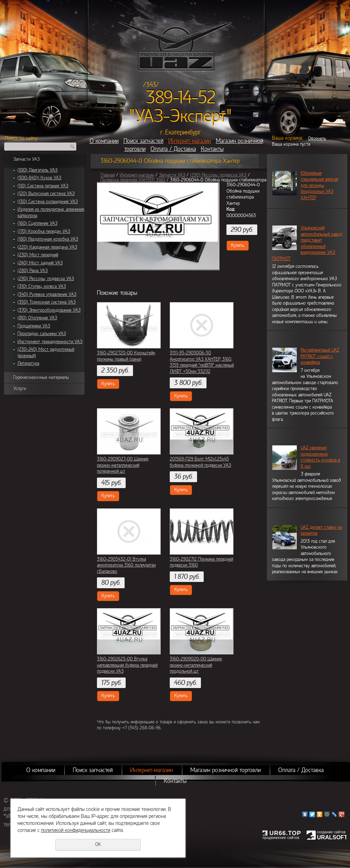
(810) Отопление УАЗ (37, 318)
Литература (28, 363)
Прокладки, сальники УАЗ (42, 334)
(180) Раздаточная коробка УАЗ (48, 239)
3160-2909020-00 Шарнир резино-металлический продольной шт (196, 665)
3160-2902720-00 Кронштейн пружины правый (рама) (126, 356)
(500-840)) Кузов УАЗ (39, 178)
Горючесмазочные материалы (41, 377)
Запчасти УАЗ (26, 159)
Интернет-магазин (190, 141)
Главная (108, 175)
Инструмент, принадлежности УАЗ (50, 342)
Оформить (317, 138)
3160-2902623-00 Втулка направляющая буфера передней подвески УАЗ (127, 665)
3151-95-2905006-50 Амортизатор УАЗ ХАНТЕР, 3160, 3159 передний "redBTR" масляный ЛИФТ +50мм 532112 (202, 362)
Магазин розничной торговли (226, 770)
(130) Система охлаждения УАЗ (48, 202)
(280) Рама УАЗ (33, 271)
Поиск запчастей (143, 141)
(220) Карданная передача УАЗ (47, 247)
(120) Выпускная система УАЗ (46, 194)
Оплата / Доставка (173, 149)
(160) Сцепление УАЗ (37, 223)
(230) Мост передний (38, 255)
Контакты (212, 149)
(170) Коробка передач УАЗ (44, 231)
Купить (238, 245)
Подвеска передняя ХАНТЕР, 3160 (133, 180)
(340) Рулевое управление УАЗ (47, 294)
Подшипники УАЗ (34, 326)
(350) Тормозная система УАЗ (47, 302)
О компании (104, 141)
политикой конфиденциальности (76, 830)
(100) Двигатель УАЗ (37, 170)
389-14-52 (181, 97)
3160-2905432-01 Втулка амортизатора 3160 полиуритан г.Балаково (126, 565)
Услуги (20, 389)
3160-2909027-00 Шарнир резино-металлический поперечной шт (123, 465)
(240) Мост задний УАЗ (40, 263)
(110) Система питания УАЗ (43, 186)
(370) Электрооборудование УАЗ (49, 310)
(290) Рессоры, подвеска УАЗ (46, 279)
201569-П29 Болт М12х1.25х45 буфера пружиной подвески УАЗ (200, 462)
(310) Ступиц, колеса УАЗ (42, 286)
